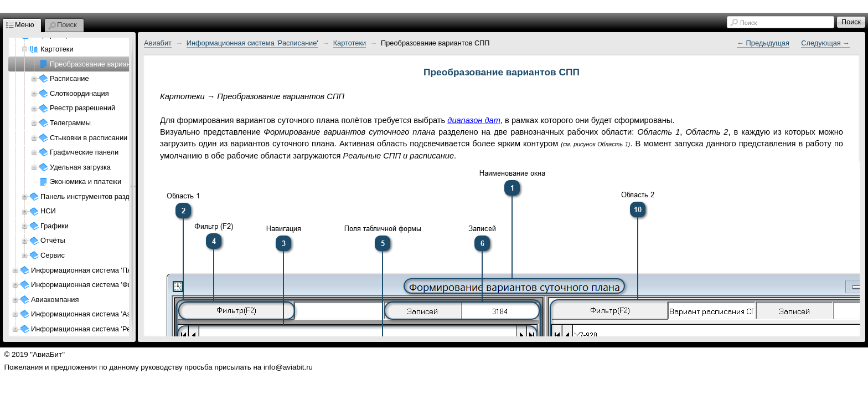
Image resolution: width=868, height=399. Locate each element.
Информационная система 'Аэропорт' (93, 314)
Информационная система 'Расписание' (252, 43)
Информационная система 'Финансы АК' (98, 285)
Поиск (748, 23)
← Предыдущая (763, 43)
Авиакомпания (55, 300)
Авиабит (158, 43)
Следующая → (825, 43)
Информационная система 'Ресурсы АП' (97, 329)
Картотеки (350, 43)
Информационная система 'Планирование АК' (107, 270)
